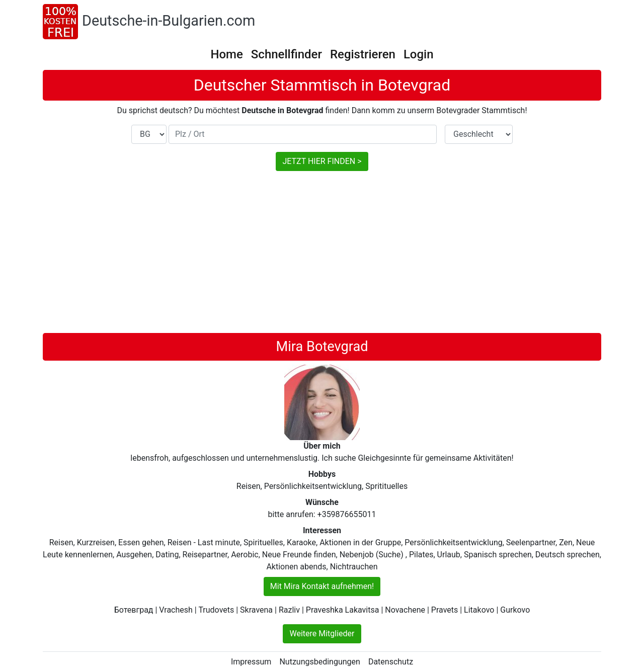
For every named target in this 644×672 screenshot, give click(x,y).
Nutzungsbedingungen (319, 662)
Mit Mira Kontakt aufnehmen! (322, 586)
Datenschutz (391, 662)
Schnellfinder (287, 54)
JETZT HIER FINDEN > (322, 161)
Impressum (251, 662)
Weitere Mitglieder (322, 634)
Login (419, 54)
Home (226, 54)
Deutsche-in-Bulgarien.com (169, 21)
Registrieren (363, 54)
